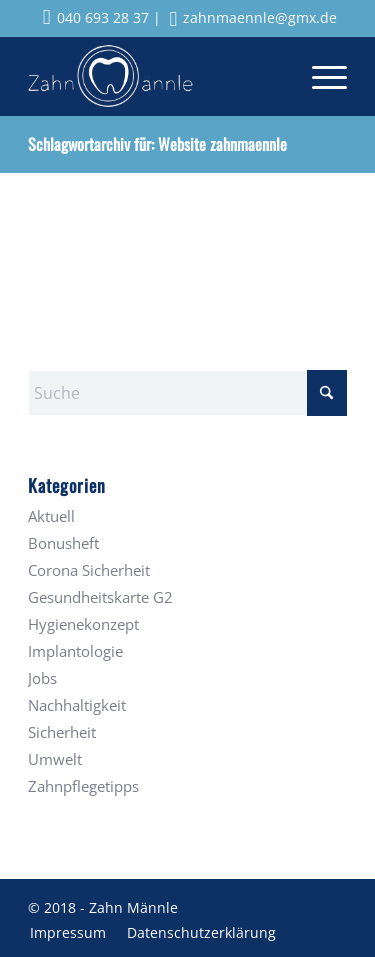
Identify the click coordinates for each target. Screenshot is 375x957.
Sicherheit (62, 732)
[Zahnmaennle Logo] (155, 76)
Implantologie (75, 651)
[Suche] (187, 393)
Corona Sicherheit (89, 570)
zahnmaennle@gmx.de (254, 17)
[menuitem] (319, 76)
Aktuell (51, 516)
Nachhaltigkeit (77, 705)
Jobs (42, 678)
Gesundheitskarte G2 (100, 597)
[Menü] (319, 76)
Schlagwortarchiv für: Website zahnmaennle (157, 144)
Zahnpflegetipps (83, 786)
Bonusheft (63, 543)
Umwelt (55, 759)
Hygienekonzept (83, 624)
